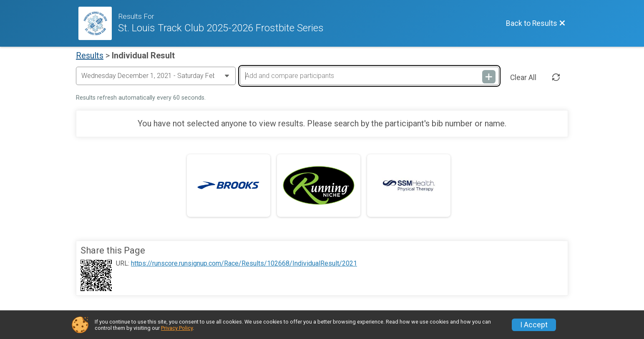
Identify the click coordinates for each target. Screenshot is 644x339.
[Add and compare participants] (369, 76)
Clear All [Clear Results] (523, 78)
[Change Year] (156, 76)
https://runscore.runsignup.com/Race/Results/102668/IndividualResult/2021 (244, 264)
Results (90, 55)
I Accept (534, 325)
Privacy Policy (177, 328)
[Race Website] (98, 23)
